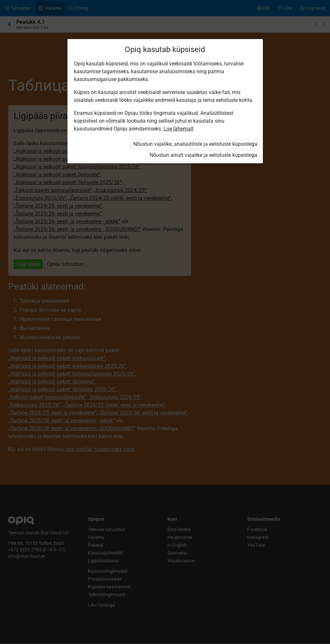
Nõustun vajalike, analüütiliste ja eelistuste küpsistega (195, 144)
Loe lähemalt (179, 129)
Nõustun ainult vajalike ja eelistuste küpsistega (203, 155)
